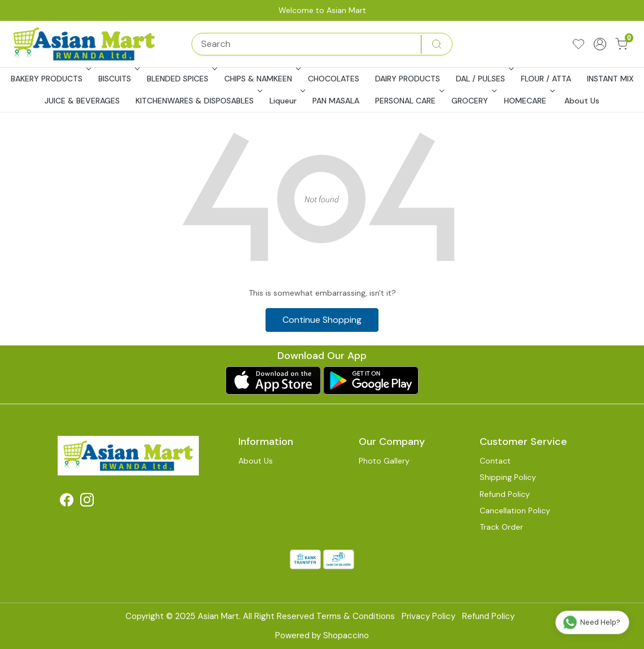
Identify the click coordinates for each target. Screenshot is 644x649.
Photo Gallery (384, 461)
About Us (582, 101)
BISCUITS (118, 79)
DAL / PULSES (484, 79)
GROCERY (473, 101)
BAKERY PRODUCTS (50, 79)
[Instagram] (87, 502)
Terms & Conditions (356, 616)
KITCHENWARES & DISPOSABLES (198, 101)
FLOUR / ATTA (546, 79)
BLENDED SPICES (181, 79)
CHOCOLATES (334, 79)
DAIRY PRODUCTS (408, 79)
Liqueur (286, 101)
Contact (495, 461)
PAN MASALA (336, 101)
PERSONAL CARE (408, 101)
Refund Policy (505, 494)
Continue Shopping (322, 320)
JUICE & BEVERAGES (82, 101)
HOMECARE (528, 101)
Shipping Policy (508, 477)
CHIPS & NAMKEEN (261, 79)
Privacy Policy (428, 616)
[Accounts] (600, 44)
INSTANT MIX (610, 79)
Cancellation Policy (515, 510)
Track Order (501, 527)
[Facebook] (67, 502)
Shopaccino (346, 635)
